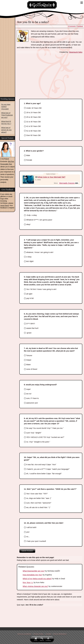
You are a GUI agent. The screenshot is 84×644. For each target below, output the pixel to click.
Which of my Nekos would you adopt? (37, 579)
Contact (49, 634)
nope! (27, 389)
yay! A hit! (29, 298)
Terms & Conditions (24, 634)
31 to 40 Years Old (32, 122)
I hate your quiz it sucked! (35, 541)
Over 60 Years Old (32, 135)
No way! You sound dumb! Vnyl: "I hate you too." (44, 428)
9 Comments (72, 26)
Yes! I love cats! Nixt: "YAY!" (36, 494)
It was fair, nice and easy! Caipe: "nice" (40, 465)
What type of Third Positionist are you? (7, 115)
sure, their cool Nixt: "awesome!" (38, 503)
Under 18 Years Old (33, 108)
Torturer (28, 355)
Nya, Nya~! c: (28, 582)
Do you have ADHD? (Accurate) (6, 107)
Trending (48, 639)
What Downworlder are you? (34, 571)
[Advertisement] (7, 58)
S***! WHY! (30, 324)
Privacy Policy (39, 634)
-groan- (28, 333)
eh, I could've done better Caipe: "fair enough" (43, 474)
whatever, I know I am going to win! (39, 252)
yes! (27, 532)
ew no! (28, 394)
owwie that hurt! (31, 328)
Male (27, 155)
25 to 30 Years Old (32, 117)
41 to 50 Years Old (32, 126)
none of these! (31, 369)
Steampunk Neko (76, 52)
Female (28, 160)
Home (36, 639)
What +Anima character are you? (35, 586)
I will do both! (30, 527)
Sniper (28, 360)
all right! (28, 294)
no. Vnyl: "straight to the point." (37, 442)
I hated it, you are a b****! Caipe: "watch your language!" (47, 469)
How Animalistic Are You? (33, 575)
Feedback (80, 26)
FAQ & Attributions (60, 634)
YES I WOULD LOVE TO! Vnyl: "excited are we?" (44, 437)
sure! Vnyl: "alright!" (33, 433)
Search (42, 639)
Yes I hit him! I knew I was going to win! (40, 289)
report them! (5, 205)
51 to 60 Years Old (32, 131)
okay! (27, 224)
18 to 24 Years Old (32, 113)
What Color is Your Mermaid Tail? (52, 177)
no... (27, 537)
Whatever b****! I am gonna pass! (38, 220)
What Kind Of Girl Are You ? (6, 122)
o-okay (28, 257)
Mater (27, 365)
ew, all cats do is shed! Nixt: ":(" (37, 507)
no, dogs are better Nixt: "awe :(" (38, 498)
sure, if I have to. (32, 398)
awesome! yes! (31, 403)
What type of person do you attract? (6, 130)
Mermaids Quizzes (67, 183)
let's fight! (29, 261)
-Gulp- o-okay (30, 215)
